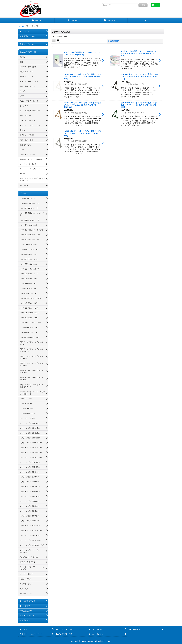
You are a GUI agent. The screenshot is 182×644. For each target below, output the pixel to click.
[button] (146, 21)
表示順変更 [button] (113, 41)
